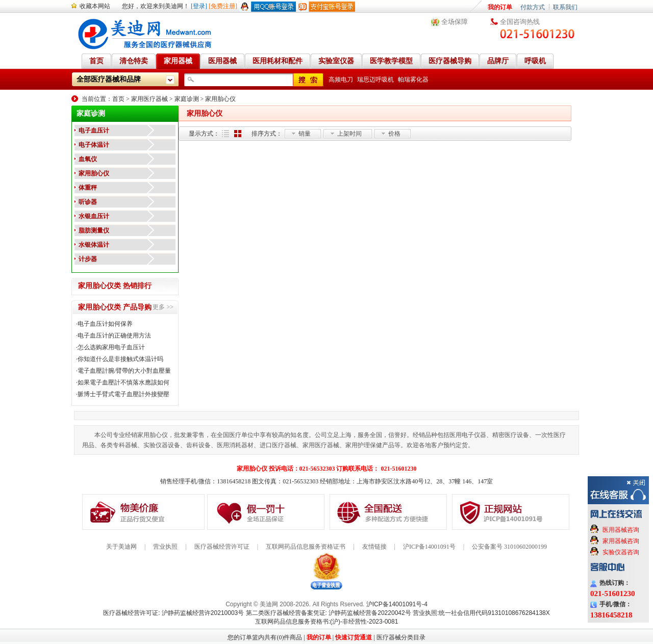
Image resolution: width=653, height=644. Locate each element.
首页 (118, 99)
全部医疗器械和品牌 (109, 79)
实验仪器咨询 (621, 552)
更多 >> (163, 307)
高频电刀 (341, 80)
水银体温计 (94, 245)
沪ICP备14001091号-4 (397, 604)
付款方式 (533, 7)
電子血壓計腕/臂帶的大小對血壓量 (124, 371)
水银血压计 (94, 216)
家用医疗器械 (149, 99)
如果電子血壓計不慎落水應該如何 (123, 382)
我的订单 (500, 7)
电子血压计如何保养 (105, 324)
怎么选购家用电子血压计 (111, 347)
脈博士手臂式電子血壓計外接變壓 (123, 394)
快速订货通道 (354, 637)
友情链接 (374, 547)
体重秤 (88, 188)
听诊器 (88, 202)
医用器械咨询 (621, 530)
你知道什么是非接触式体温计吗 (120, 359)
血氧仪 (88, 159)
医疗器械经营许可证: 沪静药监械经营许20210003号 (173, 613)
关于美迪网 (121, 547)
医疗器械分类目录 (401, 637)
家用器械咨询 (621, 541)
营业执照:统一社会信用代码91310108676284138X (481, 613)
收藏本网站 (95, 6)
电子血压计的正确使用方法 (114, 336)
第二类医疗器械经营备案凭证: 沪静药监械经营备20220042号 (329, 613)
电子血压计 (94, 131)
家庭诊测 (187, 99)
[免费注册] (223, 6)
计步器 (88, 259)
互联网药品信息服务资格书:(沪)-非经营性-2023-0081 (327, 622)
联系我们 (565, 7)
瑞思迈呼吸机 (375, 80)
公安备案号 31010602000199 (509, 547)
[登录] (199, 6)
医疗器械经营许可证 (222, 547)
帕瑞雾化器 (413, 80)
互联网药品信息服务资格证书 (306, 547)
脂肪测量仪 (94, 230)
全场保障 (455, 22)
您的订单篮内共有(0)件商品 (265, 637)
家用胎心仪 (220, 99)
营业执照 (165, 547)
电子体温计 (94, 145)
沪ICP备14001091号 (429, 547)
